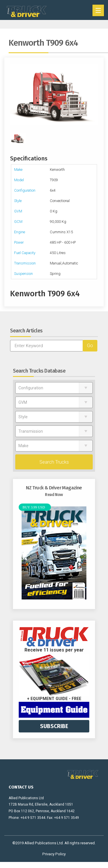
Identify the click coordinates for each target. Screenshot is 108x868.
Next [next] (95, 94)
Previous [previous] (13, 94)
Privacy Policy (54, 854)
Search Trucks (54, 462)
